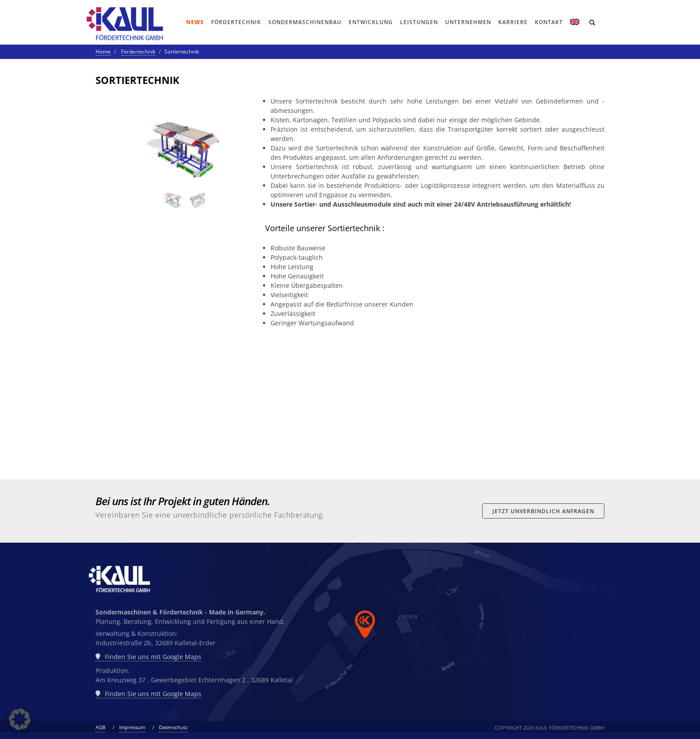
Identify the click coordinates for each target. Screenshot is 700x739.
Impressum (132, 727)
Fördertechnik (236, 22)
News (195, 22)
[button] (20, 719)
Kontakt (549, 22)
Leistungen (419, 22)
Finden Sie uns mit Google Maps (148, 657)
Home (103, 52)
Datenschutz (173, 727)
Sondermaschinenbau (305, 22)
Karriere (513, 22)
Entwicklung (371, 22)
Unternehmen (468, 22)
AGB (100, 727)
